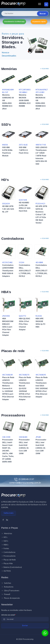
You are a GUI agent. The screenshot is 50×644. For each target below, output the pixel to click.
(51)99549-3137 (26, 479)
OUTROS (6, 571)
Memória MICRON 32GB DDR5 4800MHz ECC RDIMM (25, 100)
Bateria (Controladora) (12, 567)
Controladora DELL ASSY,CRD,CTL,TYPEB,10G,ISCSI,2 (25, 271)
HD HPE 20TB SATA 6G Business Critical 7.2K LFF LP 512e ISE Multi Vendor (41, 215)
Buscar (43, 14)
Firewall (6, 594)
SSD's (5, 541)
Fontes (5, 548)
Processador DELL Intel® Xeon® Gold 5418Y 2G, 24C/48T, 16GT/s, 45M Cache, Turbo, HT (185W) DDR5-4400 (8, 451)
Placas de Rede (8, 560)
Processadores (8, 556)
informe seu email (9, 615)
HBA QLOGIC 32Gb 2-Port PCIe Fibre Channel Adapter (25, 324)
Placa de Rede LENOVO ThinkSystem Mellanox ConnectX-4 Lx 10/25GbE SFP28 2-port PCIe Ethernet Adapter (8, 388)
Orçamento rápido (39, 22)
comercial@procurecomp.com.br (25, 483)
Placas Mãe (7, 563)
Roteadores (7, 587)
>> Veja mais (44, 69)
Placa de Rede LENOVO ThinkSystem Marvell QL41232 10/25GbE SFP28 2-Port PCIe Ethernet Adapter (25, 388)
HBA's (5, 545)
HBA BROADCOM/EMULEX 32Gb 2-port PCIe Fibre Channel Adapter (8, 327)
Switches (6, 583)
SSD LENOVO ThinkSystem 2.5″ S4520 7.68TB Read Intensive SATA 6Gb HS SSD (41, 156)
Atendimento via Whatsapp (14, 22)
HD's (4, 537)
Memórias (7, 533)
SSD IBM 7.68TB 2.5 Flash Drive (24, 150)
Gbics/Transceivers (10, 591)
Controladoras (8, 552)
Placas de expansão (11, 598)
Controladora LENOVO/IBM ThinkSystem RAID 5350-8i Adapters (8, 271)
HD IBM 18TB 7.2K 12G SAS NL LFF (8, 209)
